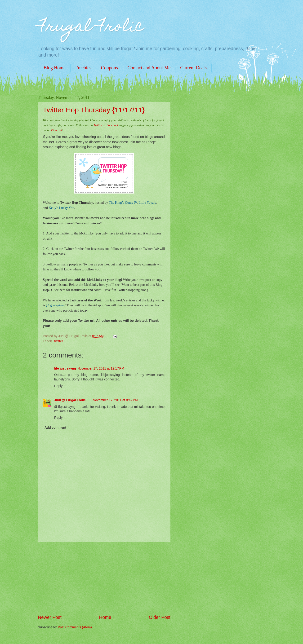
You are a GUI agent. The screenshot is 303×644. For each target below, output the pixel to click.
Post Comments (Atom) (75, 627)
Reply (58, 386)
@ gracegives (55, 305)
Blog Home (55, 68)
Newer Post (50, 617)
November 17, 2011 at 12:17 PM (101, 368)
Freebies (83, 68)
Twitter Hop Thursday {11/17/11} (94, 110)
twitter (59, 341)
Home (105, 617)
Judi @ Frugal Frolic (70, 400)
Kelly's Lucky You (62, 208)
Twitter (98, 125)
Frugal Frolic (91, 28)
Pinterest (57, 130)
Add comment (55, 428)
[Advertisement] (104, 578)
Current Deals (193, 68)
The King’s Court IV (123, 203)
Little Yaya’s (147, 203)
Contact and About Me (149, 68)
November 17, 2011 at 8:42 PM (115, 400)
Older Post (160, 617)
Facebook (113, 125)
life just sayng (65, 368)
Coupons (109, 68)
